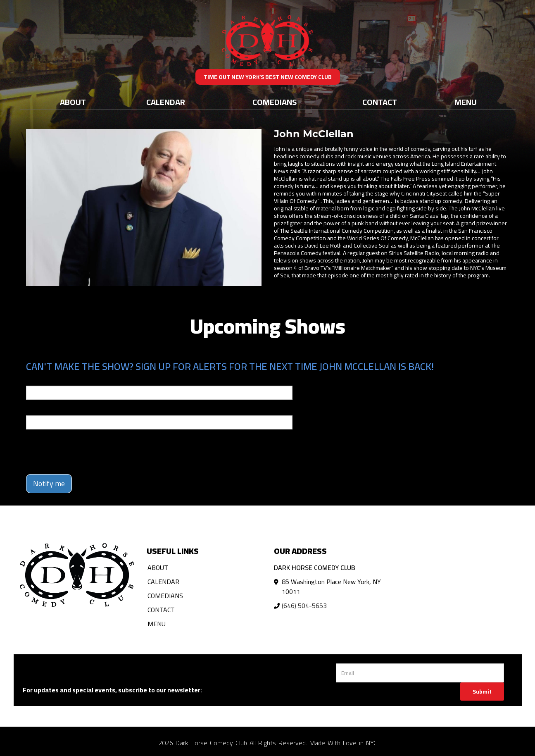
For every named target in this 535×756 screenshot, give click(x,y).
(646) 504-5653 (304, 606)
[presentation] (89, 452)
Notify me (49, 483)
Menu (466, 102)
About (73, 102)
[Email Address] (420, 673)
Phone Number (46, 410)
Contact (380, 102)
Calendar (166, 102)
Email (33, 380)
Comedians (275, 102)
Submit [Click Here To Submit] (482, 692)
